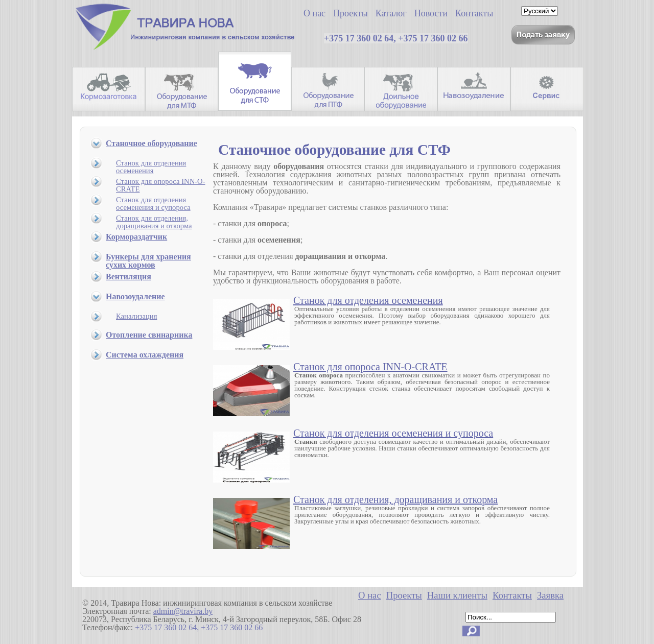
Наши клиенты (457, 595)
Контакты (512, 595)
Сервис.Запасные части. (547, 89)
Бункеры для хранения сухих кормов (148, 261)
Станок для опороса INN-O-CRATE (161, 185)
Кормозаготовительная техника (109, 89)
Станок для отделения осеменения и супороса (153, 204)
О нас (370, 595)
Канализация (136, 316)
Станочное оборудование (151, 143)
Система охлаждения (145, 355)
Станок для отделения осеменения (151, 167)
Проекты (404, 595)
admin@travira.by (183, 611)
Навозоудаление (474, 89)
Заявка (550, 595)
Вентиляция (129, 277)
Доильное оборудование (401, 89)
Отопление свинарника (149, 335)
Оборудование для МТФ (182, 89)
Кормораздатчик (136, 237)
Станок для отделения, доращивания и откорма (154, 222)
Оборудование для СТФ (255, 81)
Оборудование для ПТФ (328, 89)
